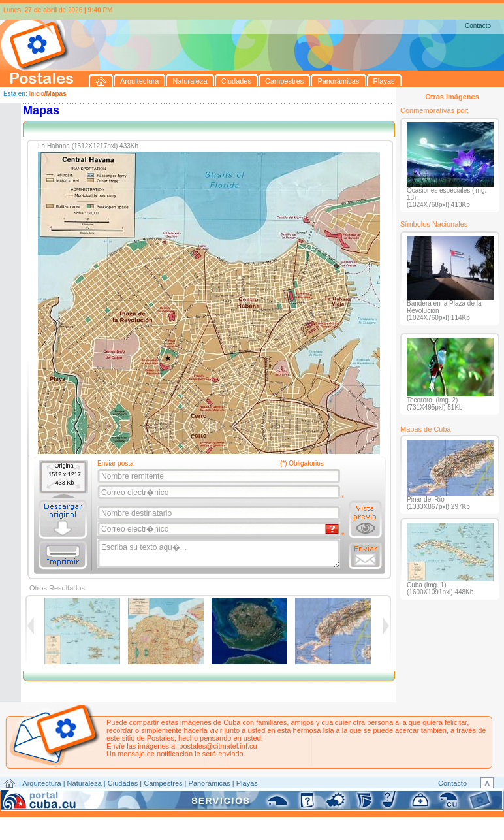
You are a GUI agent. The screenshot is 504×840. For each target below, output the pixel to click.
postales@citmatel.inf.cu (218, 746)
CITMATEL (309, 798)
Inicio (36, 94)
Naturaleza (85, 783)
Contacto (478, 26)
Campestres (163, 783)
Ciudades (123, 783)
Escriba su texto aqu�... (220, 554)
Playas (247, 783)
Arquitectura (41, 783)
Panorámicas (210, 783)
